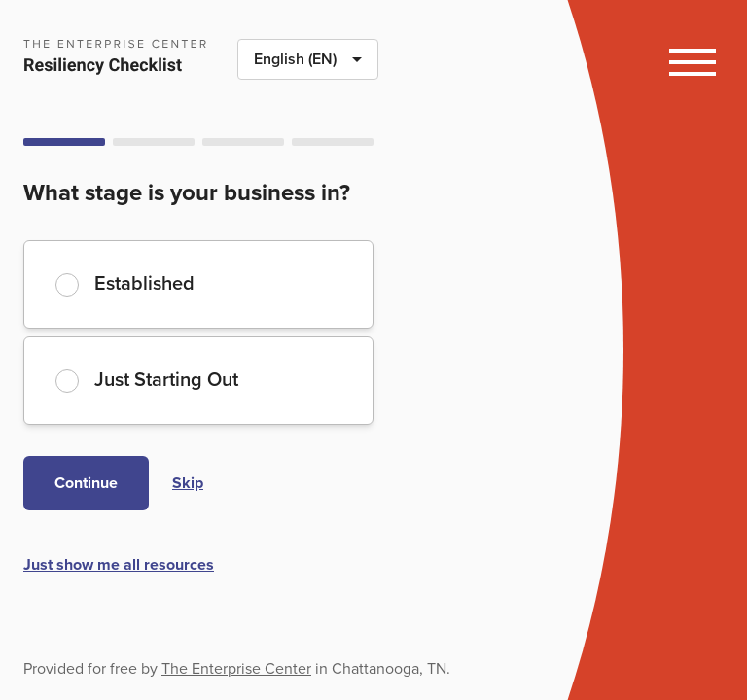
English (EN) (316, 65)
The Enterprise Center (236, 669)
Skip (188, 483)
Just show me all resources (119, 565)
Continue (86, 483)
